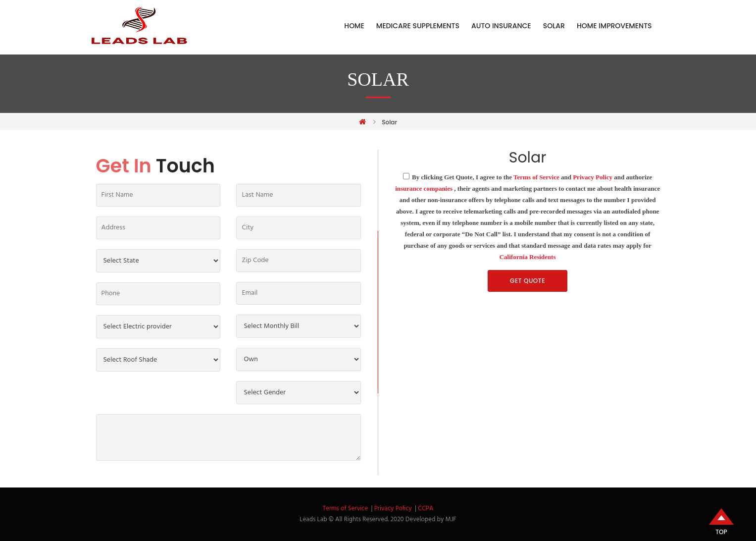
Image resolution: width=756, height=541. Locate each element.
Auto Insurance (501, 26)
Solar (554, 26)
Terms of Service (536, 177)
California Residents (528, 257)
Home (354, 26)
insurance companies (424, 189)
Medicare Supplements (418, 26)
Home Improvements (614, 26)
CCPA (426, 509)
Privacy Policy (593, 177)
